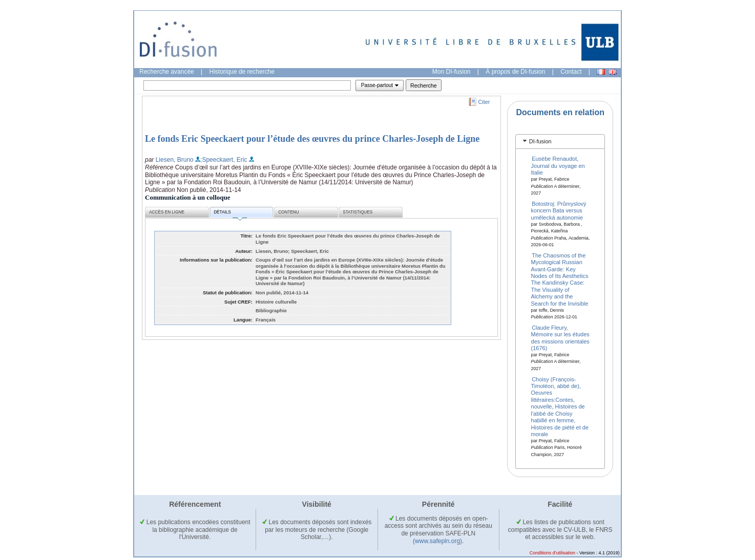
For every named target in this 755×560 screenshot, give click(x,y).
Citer (484, 102)
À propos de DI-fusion (515, 72)
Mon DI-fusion (452, 72)
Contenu (288, 212)
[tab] (560, 142)
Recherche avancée (167, 72)
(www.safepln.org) (437, 541)
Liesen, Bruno (175, 160)
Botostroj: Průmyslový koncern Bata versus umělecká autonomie (559, 211)
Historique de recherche (242, 72)
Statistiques (358, 212)
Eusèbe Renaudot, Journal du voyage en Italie (558, 166)
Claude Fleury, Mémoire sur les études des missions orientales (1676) (560, 337)
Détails (230, 214)
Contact (571, 72)
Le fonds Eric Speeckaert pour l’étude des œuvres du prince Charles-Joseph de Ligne (312, 139)
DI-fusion (540, 141)
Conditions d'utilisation (552, 553)
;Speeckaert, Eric (224, 160)
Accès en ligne (167, 212)
